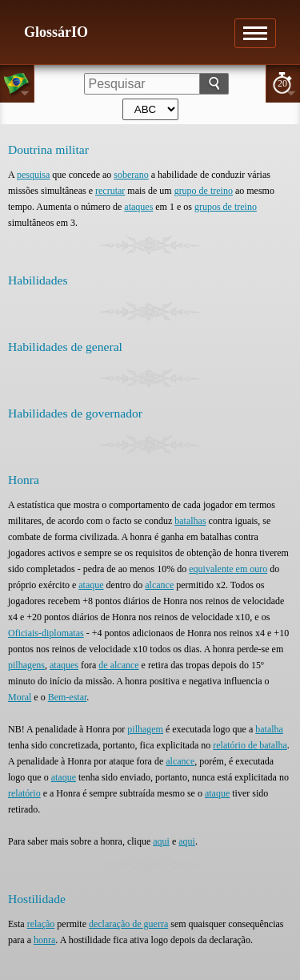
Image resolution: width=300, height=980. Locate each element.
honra (44, 940)
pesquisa (33, 175)
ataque (91, 585)
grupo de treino (204, 191)
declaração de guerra (128, 924)
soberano (131, 175)
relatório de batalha (250, 745)
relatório (24, 793)
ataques (138, 207)
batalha (269, 729)
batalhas (190, 521)
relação (41, 924)
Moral (20, 697)
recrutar (110, 191)
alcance (159, 585)
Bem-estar (68, 697)
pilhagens (26, 665)
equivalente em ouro (228, 569)
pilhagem (145, 729)
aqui (161, 841)
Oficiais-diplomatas (46, 633)
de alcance (118, 665)
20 (282, 83)
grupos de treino (226, 207)
